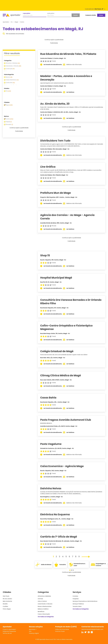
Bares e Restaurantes (45, 606)
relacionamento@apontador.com (92, 629)
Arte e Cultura (42, 601)
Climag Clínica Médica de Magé (62, 375)
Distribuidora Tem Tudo (57, 141)
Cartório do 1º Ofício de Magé (60, 537)
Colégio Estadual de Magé (58, 351)
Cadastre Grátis (91, 15)
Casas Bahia (50, 398)
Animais (40, 599)
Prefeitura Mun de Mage (57, 193)
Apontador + (33, 629)
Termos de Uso (7, 633)
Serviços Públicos (78, 604)
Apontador (6, 22)
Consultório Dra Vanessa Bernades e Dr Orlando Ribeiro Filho (72, 302)
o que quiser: (27, 13)
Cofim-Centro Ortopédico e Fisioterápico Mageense (68, 327)
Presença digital (34, 633)
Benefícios (41, 612)
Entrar (101, 15)
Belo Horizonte (7, 601)
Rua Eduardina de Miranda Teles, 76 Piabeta (70, 54)
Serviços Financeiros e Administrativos (85, 601)
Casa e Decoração (44, 614)
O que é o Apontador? (9, 629)
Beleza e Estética (43, 609)
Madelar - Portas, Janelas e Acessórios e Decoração (68, 78)
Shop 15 (47, 255)
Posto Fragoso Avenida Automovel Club (67, 420)
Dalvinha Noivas (52, 488)
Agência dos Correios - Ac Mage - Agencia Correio (69, 217)
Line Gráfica (49, 167)
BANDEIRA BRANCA (48, 423)
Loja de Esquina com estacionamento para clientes (58, 83)
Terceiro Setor (77, 606)
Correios (75, 596)
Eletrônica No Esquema (57, 514)
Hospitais (76, 599)
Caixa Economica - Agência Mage (64, 466)
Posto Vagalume (52, 444)
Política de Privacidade (62, 629)
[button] (71, 570)
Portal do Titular (60, 631)
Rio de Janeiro (7, 599)
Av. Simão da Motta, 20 (56, 104)
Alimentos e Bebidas (44, 596)
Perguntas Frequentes (9, 631)
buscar (76, 15)
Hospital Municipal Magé (58, 278)
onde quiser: (51, 13)
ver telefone (72, 92)
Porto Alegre (7, 609)
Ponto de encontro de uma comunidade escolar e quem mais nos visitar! (65, 355)
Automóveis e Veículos (45, 604)
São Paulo (6, 596)
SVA (30, 631)
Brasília (5, 604)
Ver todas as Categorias (46, 617)
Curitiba (5, 606)
